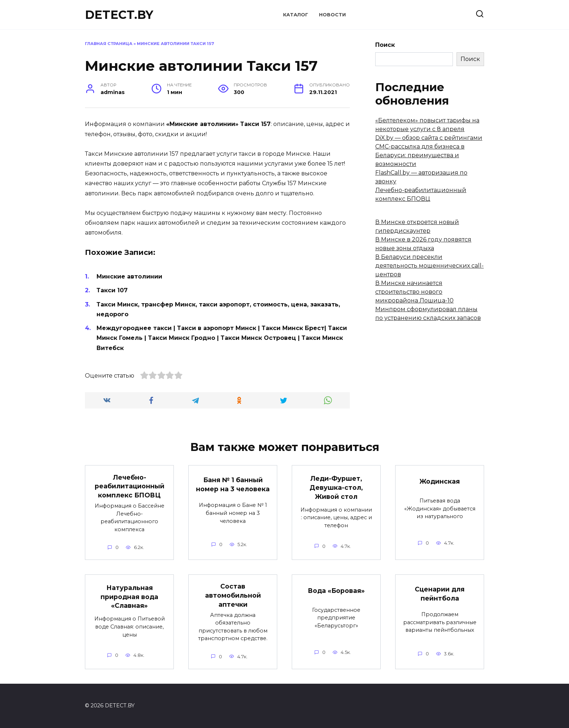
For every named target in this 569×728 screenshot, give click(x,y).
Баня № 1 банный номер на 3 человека (233, 484)
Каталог (296, 15)
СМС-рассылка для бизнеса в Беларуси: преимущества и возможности (420, 155)
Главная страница (109, 44)
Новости (332, 15)
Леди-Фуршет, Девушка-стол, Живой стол (336, 487)
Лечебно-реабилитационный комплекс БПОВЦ (130, 486)
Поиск (385, 45)
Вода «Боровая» (336, 591)
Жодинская (440, 481)
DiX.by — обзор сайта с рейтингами (429, 138)
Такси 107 (112, 290)
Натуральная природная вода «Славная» (129, 597)
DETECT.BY (119, 15)
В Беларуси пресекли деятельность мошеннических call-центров (429, 266)
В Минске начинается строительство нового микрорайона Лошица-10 (414, 292)
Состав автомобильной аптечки (233, 595)
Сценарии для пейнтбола (440, 594)
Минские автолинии (129, 276)
